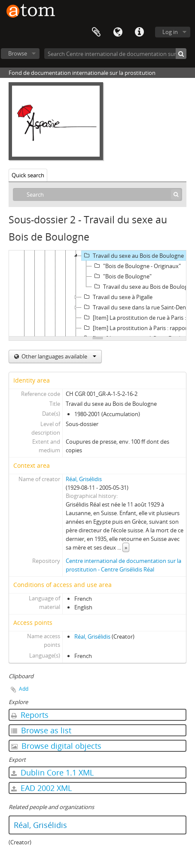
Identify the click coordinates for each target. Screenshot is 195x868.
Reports (30, 715)
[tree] (97, 293)
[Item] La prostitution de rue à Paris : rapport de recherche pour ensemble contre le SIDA (138, 318)
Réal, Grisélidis (84, 479)
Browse (18, 53)
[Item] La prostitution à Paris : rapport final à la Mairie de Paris (138, 328)
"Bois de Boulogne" (122, 276)
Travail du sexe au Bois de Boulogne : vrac (143, 287)
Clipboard (96, 32)
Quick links (139, 32)
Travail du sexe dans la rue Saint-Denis (136, 307)
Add (24, 689)
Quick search (28, 175)
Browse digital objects (56, 746)
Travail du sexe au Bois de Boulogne (133, 256)
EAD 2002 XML (41, 788)
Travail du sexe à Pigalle (117, 297)
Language (118, 32)
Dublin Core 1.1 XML (52, 772)
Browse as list (41, 730)
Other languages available (58, 356)
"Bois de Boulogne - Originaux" (136, 266)
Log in (170, 32)
